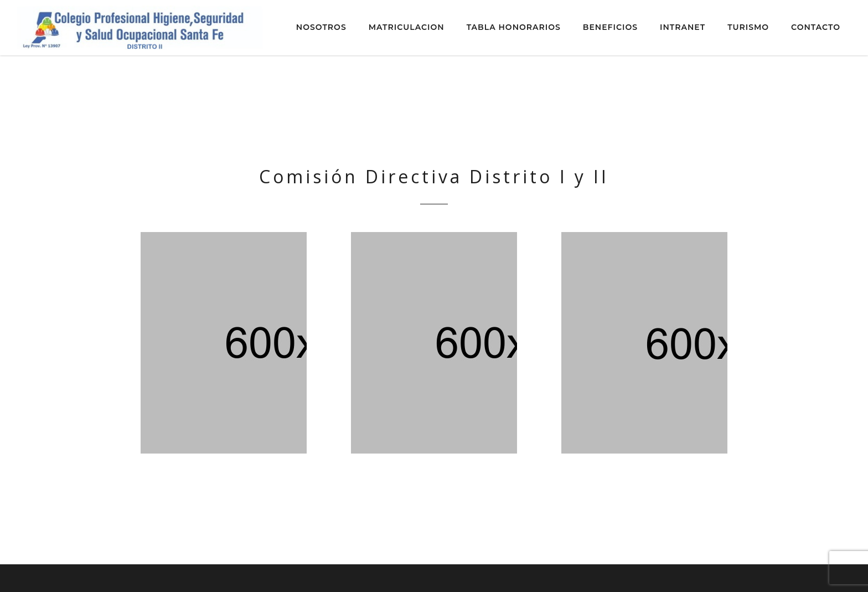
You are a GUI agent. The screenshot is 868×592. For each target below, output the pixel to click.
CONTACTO (816, 27)
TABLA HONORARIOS (514, 27)
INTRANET (683, 27)
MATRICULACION (407, 27)
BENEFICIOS (610, 27)
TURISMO (748, 27)
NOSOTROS (321, 27)
